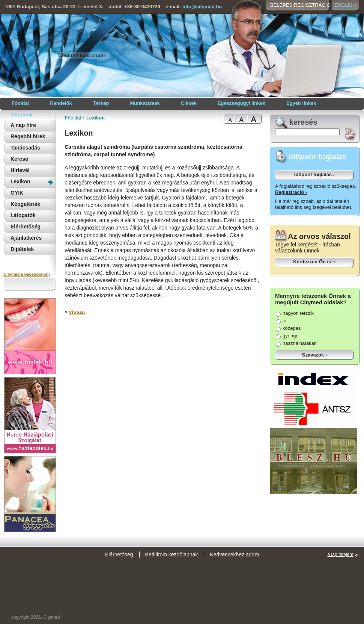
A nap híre (23, 125)
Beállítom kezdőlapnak (172, 554)
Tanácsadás (25, 148)
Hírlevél (20, 170)
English (345, 5)
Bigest (255, 119)
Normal (229, 119)
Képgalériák (25, 204)
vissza (77, 312)
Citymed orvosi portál (40, 55)
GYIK (17, 193)
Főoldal (73, 118)
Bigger (241, 119)
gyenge (287, 336)
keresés (303, 122)
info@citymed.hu (202, 7)
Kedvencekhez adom (234, 554)
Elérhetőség (26, 227)
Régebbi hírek (28, 136)
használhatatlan (296, 343)
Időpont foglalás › (314, 175)
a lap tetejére (341, 554)
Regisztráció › (291, 192)
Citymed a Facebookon (26, 274)
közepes (288, 328)
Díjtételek (22, 249)
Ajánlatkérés (26, 238)
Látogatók (23, 215)
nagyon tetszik (295, 313)
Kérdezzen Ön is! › (314, 262)
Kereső (19, 159)
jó (281, 321)
